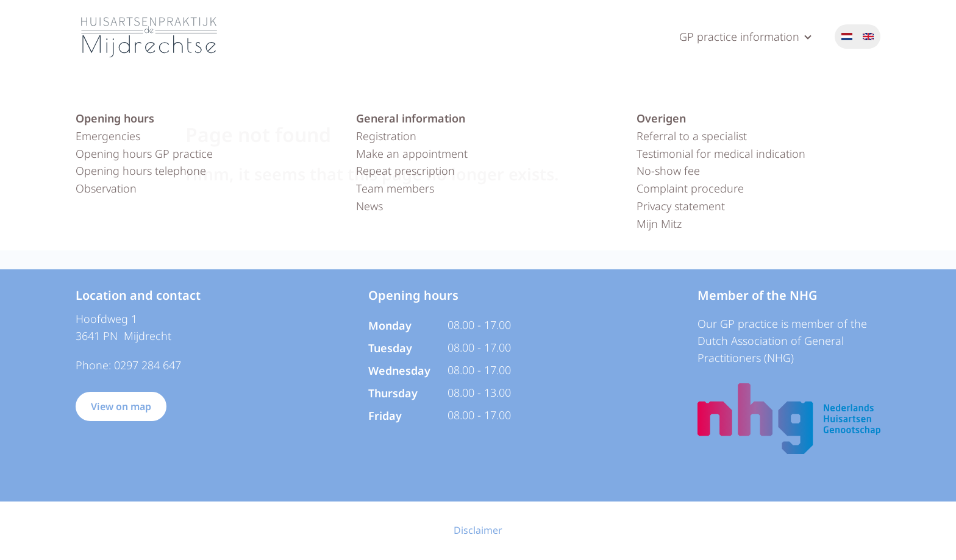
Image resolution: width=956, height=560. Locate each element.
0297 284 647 (148, 365)
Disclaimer (478, 530)
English (868, 37)
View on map (121, 406)
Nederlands (847, 37)
